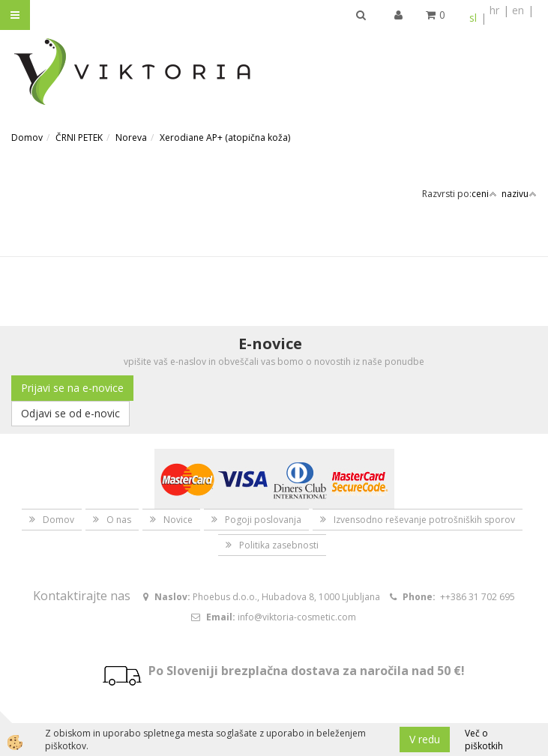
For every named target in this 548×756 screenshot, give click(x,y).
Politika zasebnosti (279, 545)
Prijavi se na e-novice (72, 388)
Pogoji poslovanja (263, 520)
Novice (178, 520)
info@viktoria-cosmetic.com (297, 617)
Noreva (131, 137)
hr (494, 10)
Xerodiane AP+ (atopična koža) (225, 137)
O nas (119, 520)
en (518, 10)
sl (473, 18)
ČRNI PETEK (79, 137)
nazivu (519, 194)
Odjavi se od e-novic (70, 413)
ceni (484, 194)
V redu (425, 739)
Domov (27, 137)
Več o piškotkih (484, 740)
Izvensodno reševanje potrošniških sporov (424, 520)
